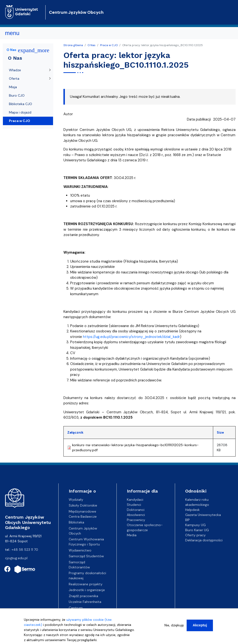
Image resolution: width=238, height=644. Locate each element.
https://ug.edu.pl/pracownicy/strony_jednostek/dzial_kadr (131, 337)
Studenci (134, 505)
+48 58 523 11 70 (25, 550)
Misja (13, 87)
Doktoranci (136, 510)
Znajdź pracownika (83, 596)
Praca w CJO (109, 45)
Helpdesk (192, 510)
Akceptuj (200, 627)
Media (132, 535)
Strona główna (73, 45)
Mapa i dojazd (20, 112)
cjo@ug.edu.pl (16, 558)
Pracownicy (136, 520)
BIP (187, 520)
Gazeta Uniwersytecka (203, 515)
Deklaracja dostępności (204, 540)
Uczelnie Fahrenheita (85, 602)
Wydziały (76, 500)
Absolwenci (136, 515)
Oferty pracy (195, 535)
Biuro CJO (17, 95)
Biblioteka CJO (20, 104)
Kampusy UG (195, 525)
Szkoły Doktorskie (83, 505)
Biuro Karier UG (197, 530)
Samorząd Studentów (86, 556)
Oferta (14, 79)
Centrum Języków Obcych (76, 12)
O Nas (92, 45)
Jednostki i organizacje (87, 590)
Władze (15, 70)
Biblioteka (76, 522)
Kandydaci (135, 500)
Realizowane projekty (86, 584)
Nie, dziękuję (174, 627)
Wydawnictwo (80, 550)
